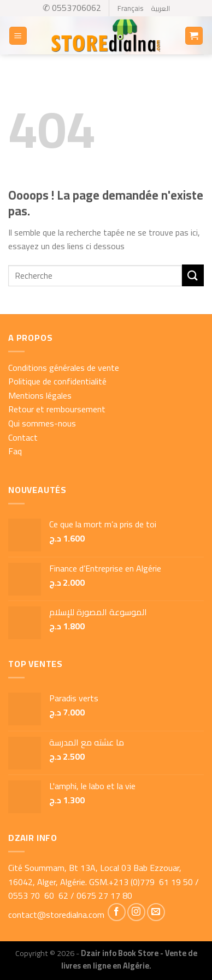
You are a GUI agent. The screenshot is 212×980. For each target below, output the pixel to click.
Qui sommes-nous (42, 423)
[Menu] (18, 36)
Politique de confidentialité (57, 381)
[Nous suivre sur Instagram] (136, 912)
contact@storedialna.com (56, 915)
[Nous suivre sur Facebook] (117, 912)
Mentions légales (40, 395)
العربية (160, 8)
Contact (23, 437)
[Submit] (193, 275)
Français (130, 8)
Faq (15, 451)
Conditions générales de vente (64, 368)
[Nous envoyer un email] (156, 912)
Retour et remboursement (57, 409)
